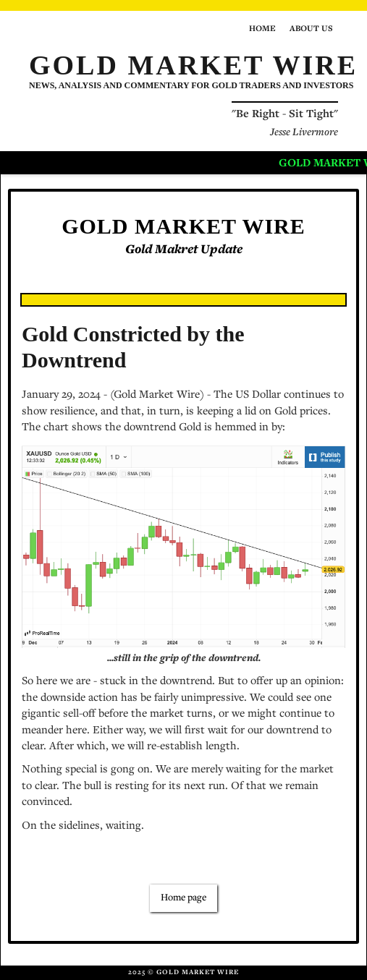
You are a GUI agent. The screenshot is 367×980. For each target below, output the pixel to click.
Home (262, 29)
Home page (183, 898)
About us (311, 29)
